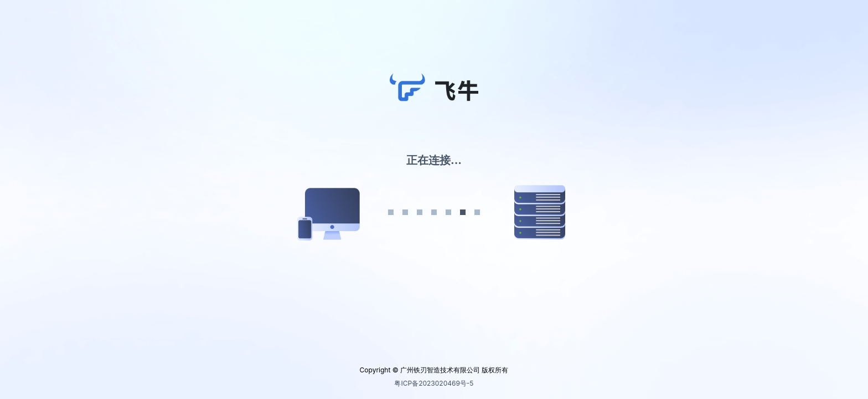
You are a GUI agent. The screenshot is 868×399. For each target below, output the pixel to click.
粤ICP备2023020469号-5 (434, 383)
